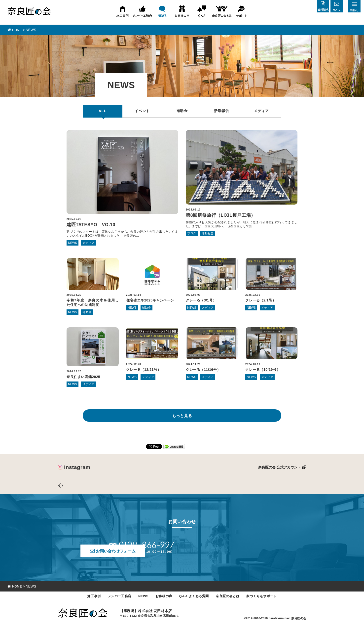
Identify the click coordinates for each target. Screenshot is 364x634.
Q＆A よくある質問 (195, 601)
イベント (142, 111)
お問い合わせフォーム (225, 551)
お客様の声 (162, 601)
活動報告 (222, 111)
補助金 (182, 111)
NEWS (139, 601)
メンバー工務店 (113, 601)
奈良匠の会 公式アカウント (280, 470)
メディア (261, 111)
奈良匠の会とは (232, 601)
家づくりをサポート (270, 601)
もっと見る (182, 418)
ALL (102, 111)
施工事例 (85, 601)
